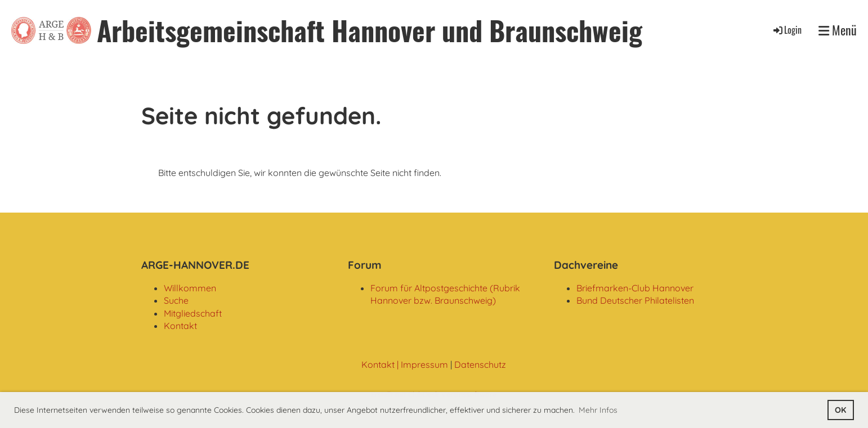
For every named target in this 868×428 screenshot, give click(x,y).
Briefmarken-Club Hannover (635, 288)
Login (787, 30)
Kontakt (180, 326)
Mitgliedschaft (193, 313)
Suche (176, 300)
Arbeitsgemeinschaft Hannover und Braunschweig (370, 30)
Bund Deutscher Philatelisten (635, 300)
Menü (838, 30)
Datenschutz (480, 364)
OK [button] (840, 410)
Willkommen (190, 288)
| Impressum (421, 364)
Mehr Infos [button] (598, 410)
